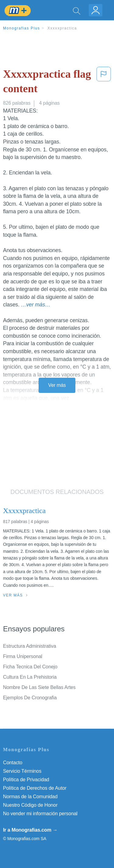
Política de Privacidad (26, 780)
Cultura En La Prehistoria (30, 677)
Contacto (13, 763)
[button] (104, 83)
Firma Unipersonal (23, 656)
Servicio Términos (22, 771)
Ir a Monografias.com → (30, 830)
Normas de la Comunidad (30, 797)
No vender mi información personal (40, 814)
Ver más (57, 385)
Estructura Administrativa (29, 646)
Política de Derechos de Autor (35, 788)
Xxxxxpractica (62, 28)
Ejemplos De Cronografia (30, 698)
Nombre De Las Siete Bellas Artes (39, 687)
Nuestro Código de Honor (30, 805)
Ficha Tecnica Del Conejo (30, 667)
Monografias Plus (22, 28)
